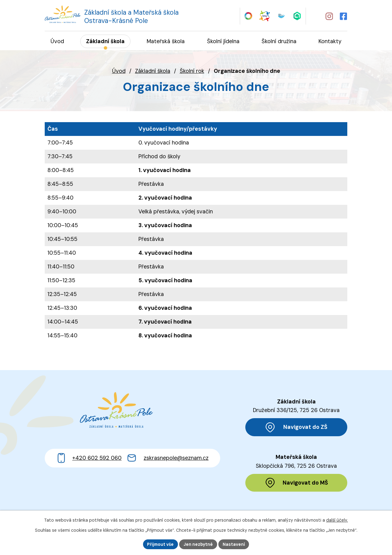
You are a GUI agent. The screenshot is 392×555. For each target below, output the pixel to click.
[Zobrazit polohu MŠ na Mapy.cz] (296, 484)
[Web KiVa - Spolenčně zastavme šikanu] (265, 16)
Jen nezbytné (199, 544)
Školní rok (192, 71)
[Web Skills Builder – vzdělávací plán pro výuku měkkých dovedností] (248, 16)
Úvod (119, 71)
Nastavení (234, 544)
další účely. (337, 520)
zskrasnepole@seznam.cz (176, 463)
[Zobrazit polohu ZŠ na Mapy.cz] (296, 427)
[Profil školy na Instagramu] (329, 16)
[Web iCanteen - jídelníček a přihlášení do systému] (281, 16)
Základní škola (153, 71)
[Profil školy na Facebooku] (344, 16)
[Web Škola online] (298, 16)
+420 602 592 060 (97, 463)
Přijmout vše (160, 544)
